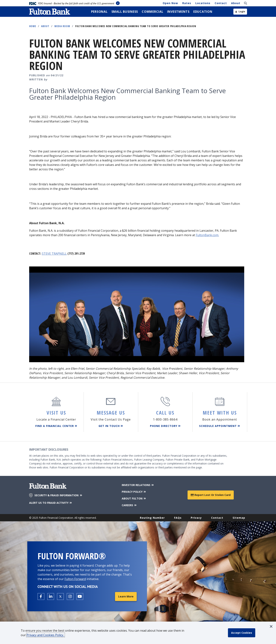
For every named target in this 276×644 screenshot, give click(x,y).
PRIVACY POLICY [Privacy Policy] (134, 492)
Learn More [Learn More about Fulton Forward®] (126, 596)
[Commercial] (153, 12)
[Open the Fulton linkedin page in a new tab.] (51, 597)
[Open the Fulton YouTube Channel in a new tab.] (80, 597)
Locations (203, 3)
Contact (221, 3)
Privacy (196, 518)
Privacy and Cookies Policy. (46, 635)
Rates (187, 3)
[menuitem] (99, 12)
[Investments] (178, 12)
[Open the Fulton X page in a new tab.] (60, 597)
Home (33, 26)
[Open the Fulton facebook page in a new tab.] (41, 597)
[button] (271, 626)
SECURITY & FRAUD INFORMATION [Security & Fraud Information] (59, 495)
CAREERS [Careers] (129, 505)
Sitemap (239, 518)
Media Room (62, 26)
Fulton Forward (75, 579)
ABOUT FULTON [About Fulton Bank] (134, 498)
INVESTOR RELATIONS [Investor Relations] (138, 485)
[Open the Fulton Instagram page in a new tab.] (70, 597)
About (236, 3)
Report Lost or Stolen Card (211, 495)
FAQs (178, 518)
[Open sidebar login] (240, 12)
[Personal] (99, 12)
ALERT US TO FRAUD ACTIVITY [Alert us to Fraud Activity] (51, 503)
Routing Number (152, 518)
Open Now (170, 3)
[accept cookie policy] (242, 633)
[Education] (203, 12)
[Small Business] (125, 12)
